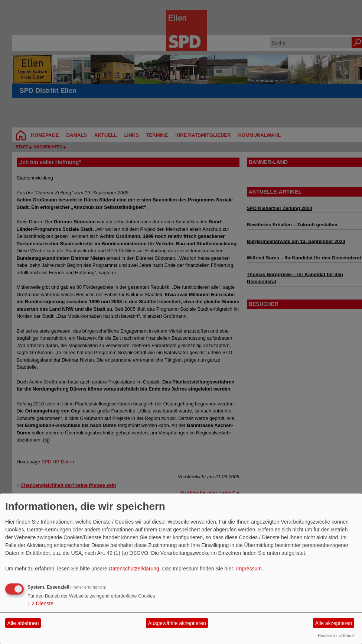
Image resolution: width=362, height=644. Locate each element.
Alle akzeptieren (334, 623)
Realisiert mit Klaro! (336, 635)
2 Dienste (40, 603)
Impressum (249, 569)
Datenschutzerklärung (134, 569)
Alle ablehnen (23, 623)
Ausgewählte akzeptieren (177, 623)
